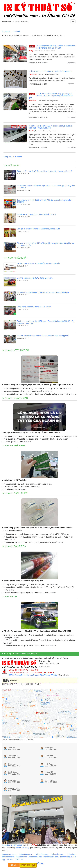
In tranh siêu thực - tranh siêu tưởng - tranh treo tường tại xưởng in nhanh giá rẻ (37, 394)
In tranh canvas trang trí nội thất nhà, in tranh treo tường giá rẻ (43, 336)
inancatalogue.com (68, 857)
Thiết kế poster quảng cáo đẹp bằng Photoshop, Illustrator (28, 593)
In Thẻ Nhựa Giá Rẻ (12, 489)
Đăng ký (14, 865)
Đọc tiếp (72, 63)
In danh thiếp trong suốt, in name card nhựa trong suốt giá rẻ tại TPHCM (34, 534)
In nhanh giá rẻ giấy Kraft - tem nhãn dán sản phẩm (25, 484)
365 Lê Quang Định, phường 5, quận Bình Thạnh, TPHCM (33, 675)
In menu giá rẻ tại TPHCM (15, 442)
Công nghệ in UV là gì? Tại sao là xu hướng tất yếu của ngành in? (44, 171)
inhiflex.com (18, 859)
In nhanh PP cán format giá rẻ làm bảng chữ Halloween (27, 646)
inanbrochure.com (51, 857)
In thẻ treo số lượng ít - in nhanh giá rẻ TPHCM (37, 214)
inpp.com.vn (7, 859)
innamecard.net (35, 857)
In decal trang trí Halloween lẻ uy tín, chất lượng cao (50, 71)
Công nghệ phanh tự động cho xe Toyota (34, 307)
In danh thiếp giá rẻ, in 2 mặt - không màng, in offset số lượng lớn (31, 542)
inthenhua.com (42, 854)
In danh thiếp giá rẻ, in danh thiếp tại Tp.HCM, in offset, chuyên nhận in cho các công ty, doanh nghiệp (37, 529)
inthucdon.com (58, 854)
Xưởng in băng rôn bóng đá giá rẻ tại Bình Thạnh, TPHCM (28, 585)
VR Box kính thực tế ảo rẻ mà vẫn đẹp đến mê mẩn (38, 264)
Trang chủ (6, 31)
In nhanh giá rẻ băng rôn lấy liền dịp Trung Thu (23, 581)
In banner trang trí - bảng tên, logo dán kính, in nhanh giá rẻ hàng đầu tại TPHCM (38, 385)
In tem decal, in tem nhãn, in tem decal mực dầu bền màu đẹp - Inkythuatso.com (50, 127)
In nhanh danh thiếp (15, 493)
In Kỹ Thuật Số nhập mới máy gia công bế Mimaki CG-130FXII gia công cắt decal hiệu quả (51, 96)
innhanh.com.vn (26, 854)
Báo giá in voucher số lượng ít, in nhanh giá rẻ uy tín (26, 391)
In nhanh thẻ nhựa (14, 446)
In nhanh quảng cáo (15, 398)
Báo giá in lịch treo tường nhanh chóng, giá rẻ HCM (38, 229)
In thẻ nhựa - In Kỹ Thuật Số (14, 480)
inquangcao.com (9, 854)
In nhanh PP (9, 597)
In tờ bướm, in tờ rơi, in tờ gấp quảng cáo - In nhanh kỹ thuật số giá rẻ (33, 439)
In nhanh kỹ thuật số (15, 350)
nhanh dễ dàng (23, 848)
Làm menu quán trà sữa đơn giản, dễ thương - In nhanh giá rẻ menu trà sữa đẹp (37, 436)
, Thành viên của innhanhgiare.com (42, 51)
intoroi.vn (71, 854)
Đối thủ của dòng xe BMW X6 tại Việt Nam (35, 278)
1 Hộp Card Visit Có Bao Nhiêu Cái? (19, 487)
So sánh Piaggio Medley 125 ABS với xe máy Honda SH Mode (43, 292)
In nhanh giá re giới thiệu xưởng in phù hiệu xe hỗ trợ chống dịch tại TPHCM (56, 47)
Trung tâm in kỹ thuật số (12, 845)
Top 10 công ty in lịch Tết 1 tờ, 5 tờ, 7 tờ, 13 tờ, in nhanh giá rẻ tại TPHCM (34, 389)
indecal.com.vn (8, 857)
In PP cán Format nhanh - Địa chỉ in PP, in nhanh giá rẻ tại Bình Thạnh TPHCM (36, 631)
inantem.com (22, 857)
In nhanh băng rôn (14, 546)
